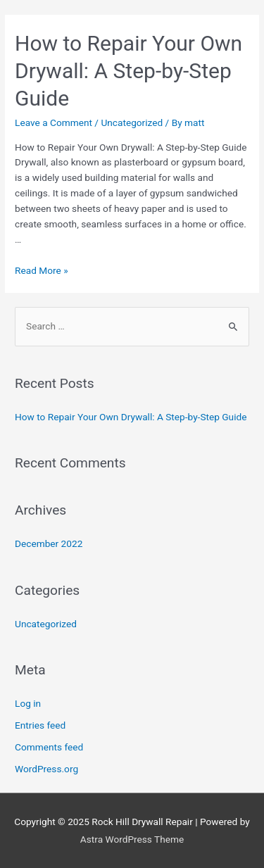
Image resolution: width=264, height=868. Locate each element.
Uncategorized (132, 122)
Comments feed (49, 747)
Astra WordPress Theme (132, 839)
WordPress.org (46, 769)
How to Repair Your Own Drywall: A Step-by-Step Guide (128, 71)
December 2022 (49, 543)
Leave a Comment (54, 122)
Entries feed (40, 725)
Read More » (42, 270)
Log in (28, 703)
